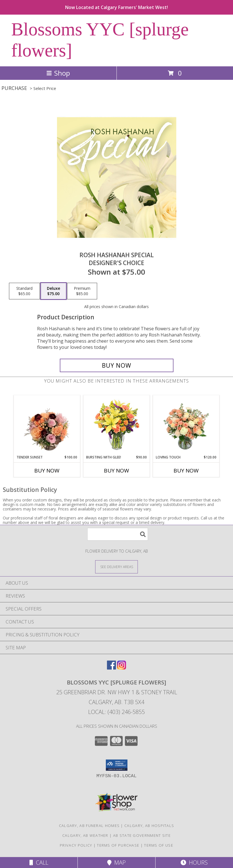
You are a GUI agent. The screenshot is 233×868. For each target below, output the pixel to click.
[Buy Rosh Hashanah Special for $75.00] (117, 365)
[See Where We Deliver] (116, 567)
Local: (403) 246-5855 (116, 712)
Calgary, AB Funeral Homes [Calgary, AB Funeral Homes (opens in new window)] (89, 826)
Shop (58, 73)
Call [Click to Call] (39, 863)
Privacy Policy (76, 845)
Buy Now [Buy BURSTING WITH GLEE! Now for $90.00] (116, 471)
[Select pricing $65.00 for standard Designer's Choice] (24, 291)
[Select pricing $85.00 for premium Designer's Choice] (82, 291)
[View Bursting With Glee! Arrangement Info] (117, 425)
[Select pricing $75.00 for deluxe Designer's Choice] (53, 291)
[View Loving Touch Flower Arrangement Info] (186, 425)
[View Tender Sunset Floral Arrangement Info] (47, 425)
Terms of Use (159, 845)
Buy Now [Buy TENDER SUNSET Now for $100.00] (47, 471)
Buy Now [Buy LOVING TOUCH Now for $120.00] (186, 471)
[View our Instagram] (122, 668)
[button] (117, 765)
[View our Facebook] (111, 668)
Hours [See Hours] (194, 863)
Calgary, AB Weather (85, 835)
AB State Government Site (142, 835)
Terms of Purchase (118, 845)
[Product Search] (118, 534)
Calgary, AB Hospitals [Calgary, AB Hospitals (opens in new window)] (149, 826)
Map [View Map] (116, 863)
